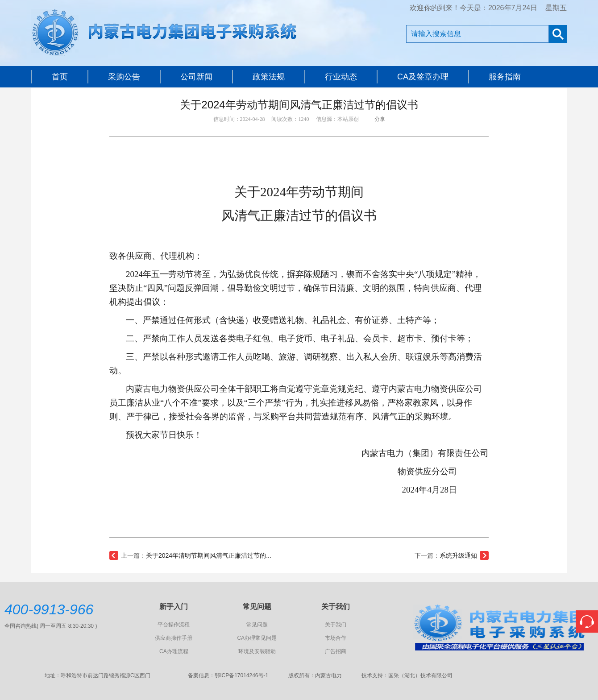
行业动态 (341, 77)
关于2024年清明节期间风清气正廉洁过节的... (209, 555)
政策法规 (269, 77)
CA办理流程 (174, 651)
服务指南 (505, 77)
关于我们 (336, 625)
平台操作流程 (174, 625)
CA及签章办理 (423, 77)
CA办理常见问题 (257, 638)
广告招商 (336, 651)
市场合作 (336, 638)
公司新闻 (196, 77)
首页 (60, 77)
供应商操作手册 (174, 638)
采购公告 (124, 77)
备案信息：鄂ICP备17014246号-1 (228, 675)
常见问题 (257, 625)
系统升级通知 (458, 555)
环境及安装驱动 (257, 651)
